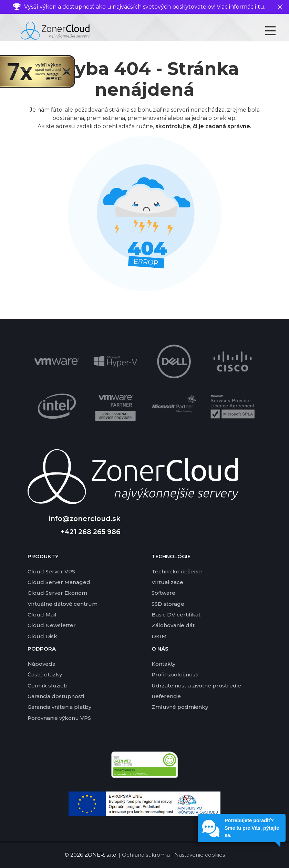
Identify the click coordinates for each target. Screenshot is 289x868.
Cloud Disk (42, 636)
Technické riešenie (177, 571)
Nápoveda (42, 664)
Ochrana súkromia (146, 855)
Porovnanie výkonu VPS (59, 718)
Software (163, 593)
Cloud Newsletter (52, 625)
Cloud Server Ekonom (57, 593)
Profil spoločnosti (175, 675)
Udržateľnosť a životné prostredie (196, 686)
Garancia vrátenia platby (59, 707)
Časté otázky (45, 675)
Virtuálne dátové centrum (63, 604)
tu (261, 7)
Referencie (166, 696)
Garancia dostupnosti (56, 696)
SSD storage (168, 604)
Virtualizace (167, 582)
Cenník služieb (48, 686)
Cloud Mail (42, 615)
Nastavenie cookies (200, 855)
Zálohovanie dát (173, 625)
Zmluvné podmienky (180, 707)
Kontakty (163, 664)
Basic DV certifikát (176, 615)
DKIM (159, 636)
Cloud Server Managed (59, 582)
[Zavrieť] (280, 7)
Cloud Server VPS (51, 571)
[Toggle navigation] (276, 31)
